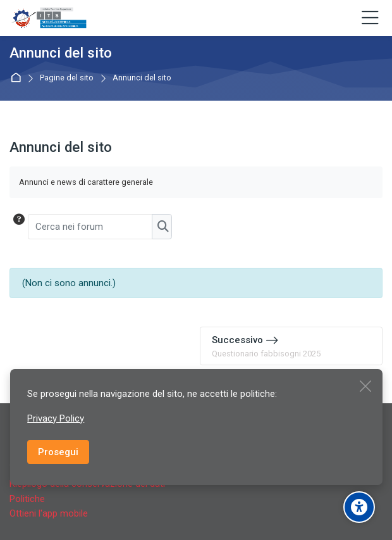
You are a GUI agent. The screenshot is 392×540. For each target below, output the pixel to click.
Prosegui (58, 452)
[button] (18, 227)
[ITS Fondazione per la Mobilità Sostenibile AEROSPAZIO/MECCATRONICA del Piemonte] (49, 18)
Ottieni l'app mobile (49, 513)
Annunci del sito (142, 78)
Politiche (27, 499)
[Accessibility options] (359, 507)
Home (18, 78)
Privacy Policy (56, 418)
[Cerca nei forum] (90, 227)
